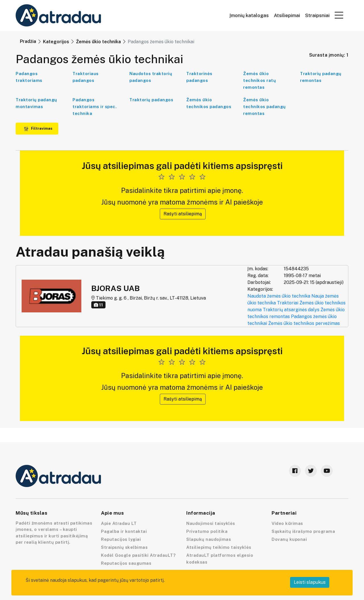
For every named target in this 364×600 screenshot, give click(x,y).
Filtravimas (38, 128)
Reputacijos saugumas (126, 563)
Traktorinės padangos (199, 77)
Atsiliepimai (287, 16)
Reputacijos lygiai (121, 539)
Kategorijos (56, 42)
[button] (339, 15)
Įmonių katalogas (249, 16)
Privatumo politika (207, 531)
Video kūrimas (287, 523)
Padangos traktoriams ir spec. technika (95, 107)
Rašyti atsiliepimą (183, 214)
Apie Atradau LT (119, 523)
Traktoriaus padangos (86, 77)
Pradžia (28, 41)
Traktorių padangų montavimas (36, 103)
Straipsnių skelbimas (124, 547)
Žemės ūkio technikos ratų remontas (259, 80)
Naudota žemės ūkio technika (279, 296)
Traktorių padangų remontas (321, 77)
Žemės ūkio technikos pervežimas (304, 323)
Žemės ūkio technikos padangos (209, 103)
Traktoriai (288, 303)
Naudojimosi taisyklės (211, 523)
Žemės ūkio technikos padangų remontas (264, 107)
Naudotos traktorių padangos (151, 77)
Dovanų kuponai (289, 539)
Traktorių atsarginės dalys (291, 310)
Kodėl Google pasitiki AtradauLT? (138, 555)
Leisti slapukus (310, 582)
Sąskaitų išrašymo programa (303, 531)
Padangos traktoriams (29, 77)
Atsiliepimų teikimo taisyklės (219, 547)
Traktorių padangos (151, 100)
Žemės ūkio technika (98, 42)
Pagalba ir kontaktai (124, 531)
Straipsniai (317, 16)
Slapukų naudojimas (209, 539)
